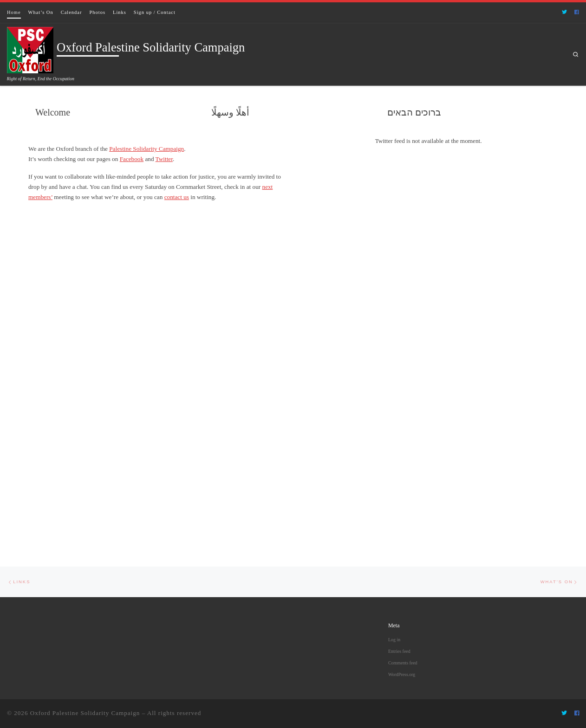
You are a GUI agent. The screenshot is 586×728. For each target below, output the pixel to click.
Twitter (164, 159)
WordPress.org (402, 674)
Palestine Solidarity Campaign (146, 149)
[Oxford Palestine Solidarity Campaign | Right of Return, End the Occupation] (30, 49)
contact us (177, 197)
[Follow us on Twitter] (564, 12)
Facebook (132, 159)
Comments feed (403, 663)
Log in (394, 640)
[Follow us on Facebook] (577, 12)
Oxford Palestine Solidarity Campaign (85, 713)
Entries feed (399, 651)
